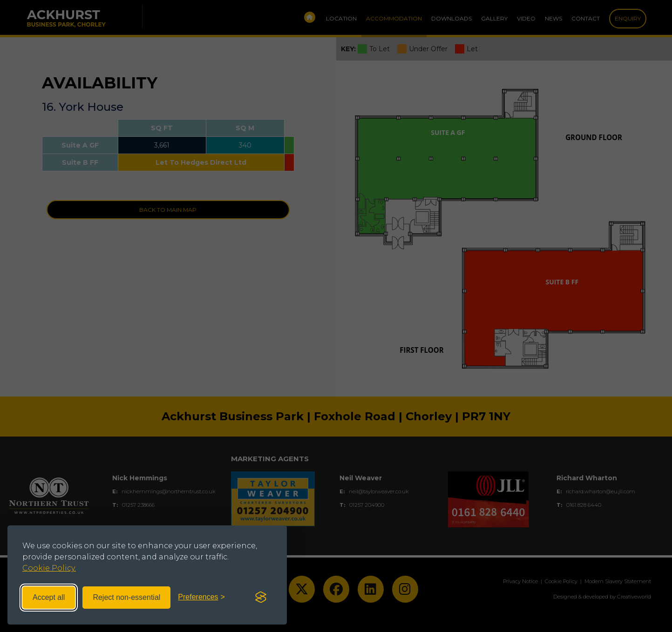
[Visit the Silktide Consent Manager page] (261, 598)
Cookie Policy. (49, 568)
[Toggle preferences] (201, 597)
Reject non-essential (126, 597)
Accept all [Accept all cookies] (49, 597)
